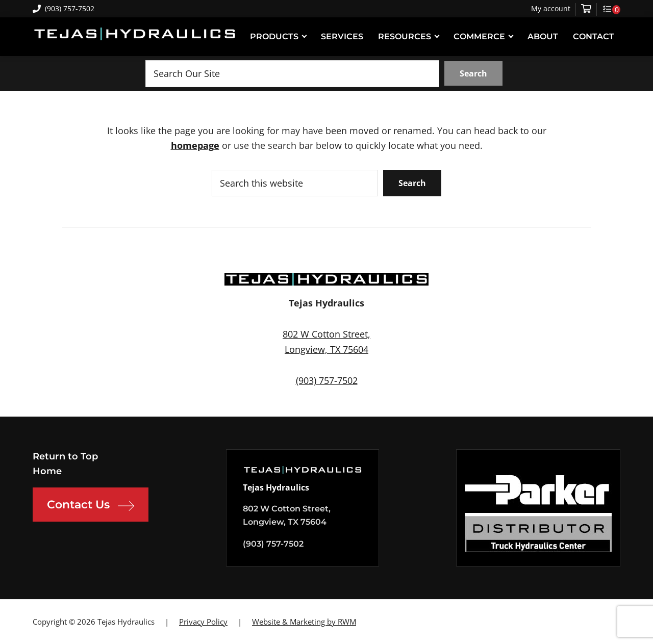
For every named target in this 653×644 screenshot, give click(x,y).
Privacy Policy (203, 622)
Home (47, 471)
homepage (195, 145)
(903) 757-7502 (64, 8)
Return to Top (65, 456)
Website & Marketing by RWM (304, 622)
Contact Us (91, 506)
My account (551, 9)
